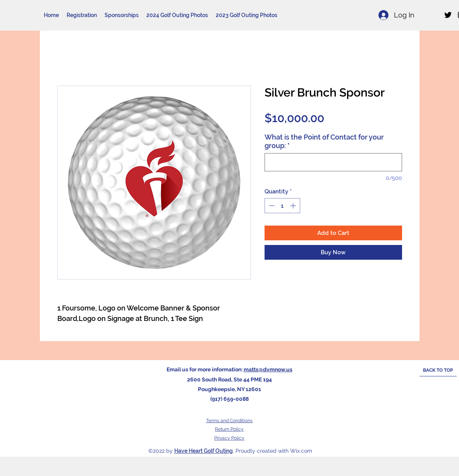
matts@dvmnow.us (268, 369)
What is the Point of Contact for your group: (324, 141)
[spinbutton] (282, 206)
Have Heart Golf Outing (204, 451)
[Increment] (294, 206)
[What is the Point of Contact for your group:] (333, 162)
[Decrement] (271, 206)
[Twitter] (448, 15)
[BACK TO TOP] (438, 371)
